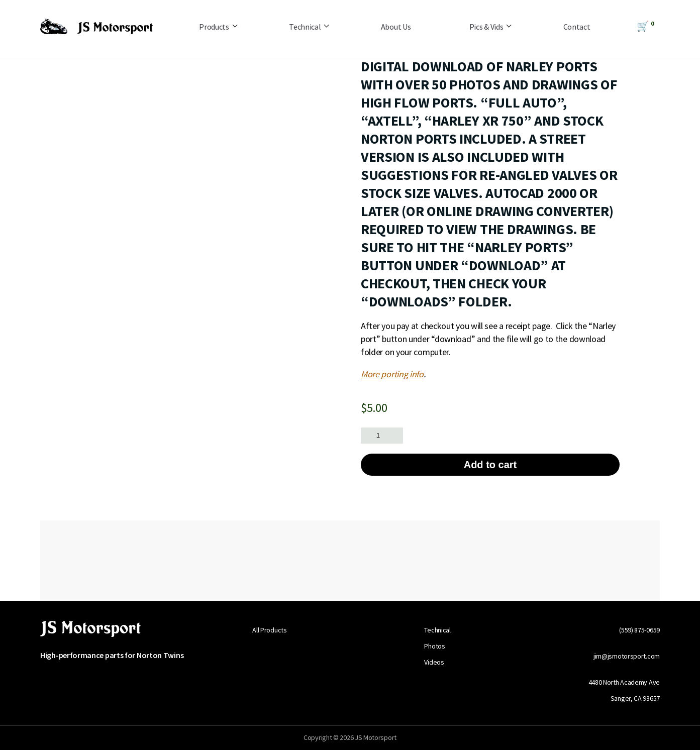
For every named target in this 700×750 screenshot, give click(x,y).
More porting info (392, 374)
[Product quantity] (382, 436)
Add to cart (490, 465)
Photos (434, 646)
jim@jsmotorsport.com (627, 656)
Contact (577, 27)
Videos (434, 662)
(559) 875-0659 (639, 630)
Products (214, 27)
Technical (305, 27)
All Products (269, 630)
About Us (396, 27)
